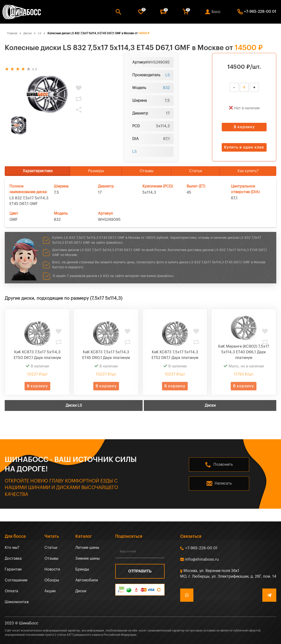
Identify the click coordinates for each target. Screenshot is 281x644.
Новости (52, 569)
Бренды (82, 569)
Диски (210, 405)
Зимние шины (87, 559)
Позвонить (223, 465)
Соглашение (16, 580)
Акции (50, 591)
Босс (216, 12)
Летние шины (87, 548)
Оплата (11, 591)
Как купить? (248, 171)
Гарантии (13, 569)
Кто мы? (12, 548)
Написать (223, 483)
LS (168, 75)
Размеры (96, 171)
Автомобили (87, 580)
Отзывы (147, 171)
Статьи (196, 171)
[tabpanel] (47, 94)
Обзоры (52, 580)
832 (166, 88)
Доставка (13, 559)
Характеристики (38, 171)
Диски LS (74, 405)
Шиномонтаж (17, 602)
